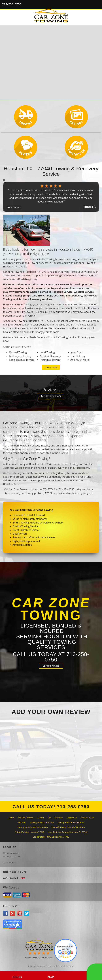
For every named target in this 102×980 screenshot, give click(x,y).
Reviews (59, 818)
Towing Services (26, 818)
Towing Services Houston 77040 (33, 827)
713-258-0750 (12, 4)
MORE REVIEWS (51, 396)
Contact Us (72, 818)
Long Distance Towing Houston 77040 (51, 837)
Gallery (40, 818)
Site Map (22, 822)
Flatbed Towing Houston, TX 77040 (68, 827)
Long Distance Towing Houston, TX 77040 (68, 832)
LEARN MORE (51, 367)
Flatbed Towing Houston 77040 (29, 832)
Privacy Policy (87, 818)
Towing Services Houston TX (71, 822)
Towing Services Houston (42, 822)
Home (11, 818)
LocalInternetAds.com (41, 966)
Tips (49, 818)
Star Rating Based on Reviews (39, 958)
